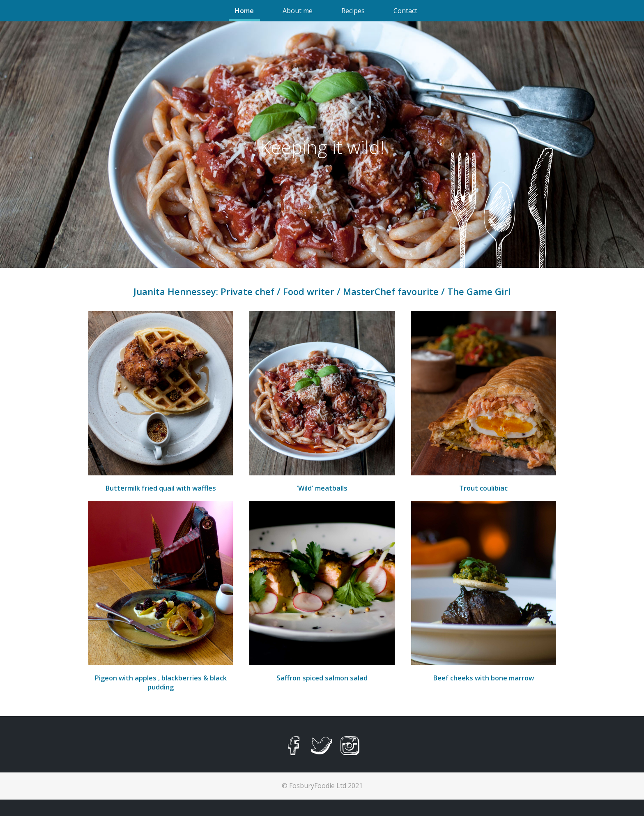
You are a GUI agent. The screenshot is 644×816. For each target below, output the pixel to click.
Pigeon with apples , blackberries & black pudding (161, 682)
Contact (405, 11)
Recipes (353, 11)
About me (298, 11)
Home (244, 11)
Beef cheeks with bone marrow (483, 678)
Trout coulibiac (483, 488)
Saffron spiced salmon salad (322, 678)
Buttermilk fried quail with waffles (161, 488)
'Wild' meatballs (322, 488)
